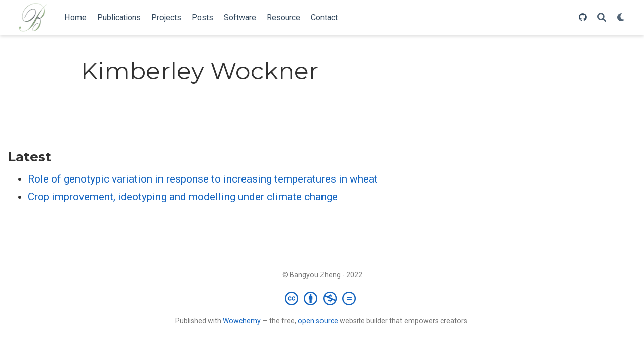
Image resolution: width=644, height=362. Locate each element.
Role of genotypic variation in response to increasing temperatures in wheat (203, 179)
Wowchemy (242, 321)
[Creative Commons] (322, 298)
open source (318, 321)
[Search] (602, 18)
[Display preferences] (621, 18)
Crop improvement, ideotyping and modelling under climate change (183, 197)
